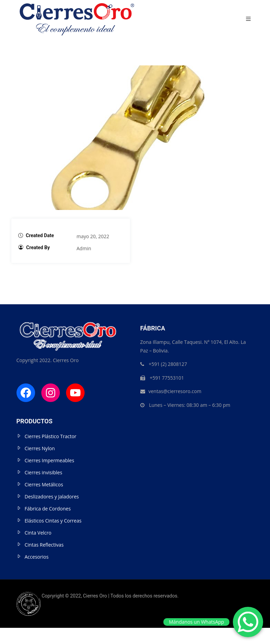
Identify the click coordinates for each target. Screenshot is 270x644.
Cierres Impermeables (50, 460)
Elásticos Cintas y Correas (53, 521)
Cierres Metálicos (44, 484)
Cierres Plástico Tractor (51, 436)
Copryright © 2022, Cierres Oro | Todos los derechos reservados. (98, 596)
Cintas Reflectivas (44, 545)
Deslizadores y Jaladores (52, 497)
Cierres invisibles (44, 472)
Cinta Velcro (38, 533)
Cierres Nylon (40, 448)
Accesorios (37, 557)
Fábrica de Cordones (48, 509)
